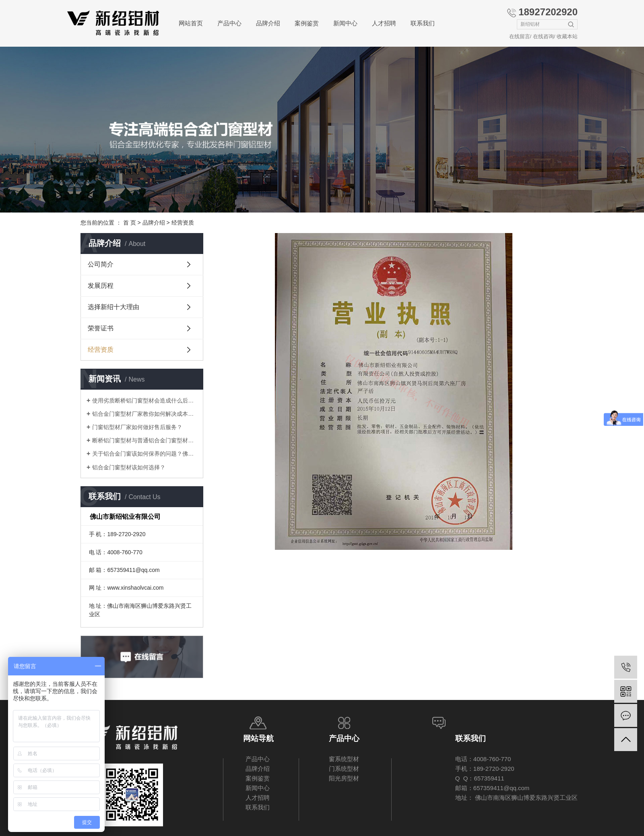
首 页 (130, 223)
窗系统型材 (344, 759)
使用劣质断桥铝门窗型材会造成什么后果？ (145, 400)
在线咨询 (543, 36)
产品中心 (229, 23)
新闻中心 (345, 23)
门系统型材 (344, 769)
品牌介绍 (268, 23)
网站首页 (191, 23)
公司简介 (101, 264)
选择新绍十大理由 (114, 307)
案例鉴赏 (307, 23)
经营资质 (101, 350)
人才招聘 (384, 23)
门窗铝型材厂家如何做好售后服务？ (137, 427)
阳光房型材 (344, 778)
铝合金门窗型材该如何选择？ (129, 467)
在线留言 (520, 36)
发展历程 (101, 286)
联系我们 (423, 23)
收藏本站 (567, 36)
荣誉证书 (101, 328)
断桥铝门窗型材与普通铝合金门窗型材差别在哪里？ (145, 440)
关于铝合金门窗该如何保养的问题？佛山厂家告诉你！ (145, 454)
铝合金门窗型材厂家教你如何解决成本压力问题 (145, 414)
